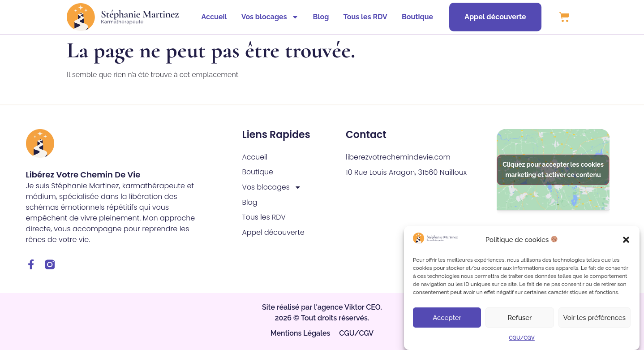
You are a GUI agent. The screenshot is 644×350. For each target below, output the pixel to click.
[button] (626, 240)
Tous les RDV (363, 17)
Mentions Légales (301, 334)
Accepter (447, 318)
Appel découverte (274, 233)
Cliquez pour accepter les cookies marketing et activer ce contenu (553, 170)
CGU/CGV (522, 338)
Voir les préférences (595, 318)
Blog (319, 17)
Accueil (212, 17)
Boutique (415, 17)
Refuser (519, 318)
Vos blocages (268, 17)
